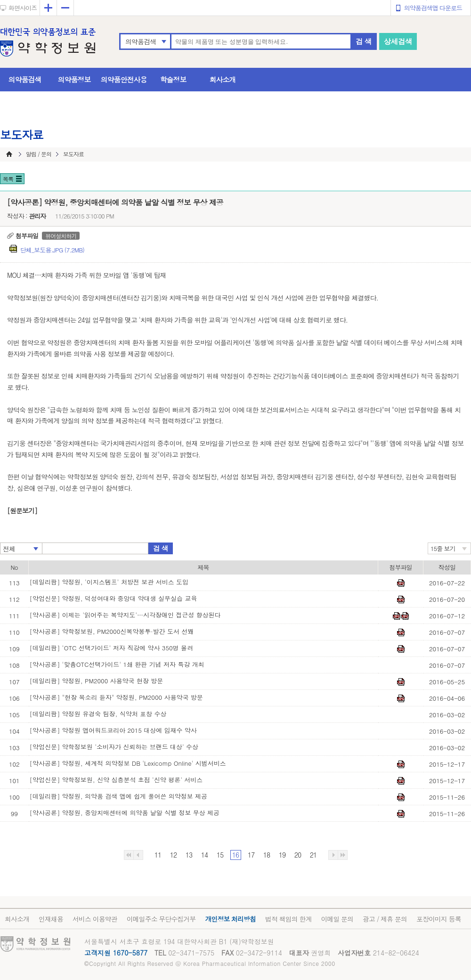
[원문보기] (22, 510)
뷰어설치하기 (61, 236)
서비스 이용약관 (95, 919)
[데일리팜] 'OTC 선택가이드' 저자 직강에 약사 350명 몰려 (111, 648)
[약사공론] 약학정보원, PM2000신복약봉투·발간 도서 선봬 (112, 631)
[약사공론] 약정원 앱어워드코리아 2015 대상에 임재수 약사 (113, 730)
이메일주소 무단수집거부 (161, 919)
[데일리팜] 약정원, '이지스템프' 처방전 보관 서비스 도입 (109, 582)
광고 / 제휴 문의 (385, 919)
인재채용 (51, 919)
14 (204, 855)
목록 (8, 179)
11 (158, 855)
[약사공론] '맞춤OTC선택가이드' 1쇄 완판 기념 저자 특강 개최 (117, 664)
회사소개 (223, 79)
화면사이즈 (23, 8)
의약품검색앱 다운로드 (433, 8)
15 (220, 855)
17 (251, 855)
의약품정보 (74, 79)
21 (313, 855)
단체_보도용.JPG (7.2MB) (52, 250)
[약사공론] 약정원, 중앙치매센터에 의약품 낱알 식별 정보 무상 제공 (125, 813)
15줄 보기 (443, 548)
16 (235, 855)
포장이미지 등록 (439, 919)
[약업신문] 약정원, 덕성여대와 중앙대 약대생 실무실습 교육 (114, 598)
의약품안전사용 (124, 79)
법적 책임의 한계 (288, 919)
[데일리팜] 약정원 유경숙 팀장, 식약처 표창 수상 (98, 714)
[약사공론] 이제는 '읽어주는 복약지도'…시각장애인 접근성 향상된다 (125, 615)
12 (173, 855)
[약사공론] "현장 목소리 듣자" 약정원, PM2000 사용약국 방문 (116, 697)
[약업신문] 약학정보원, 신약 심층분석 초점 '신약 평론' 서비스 (116, 780)
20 (298, 855)
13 (189, 855)
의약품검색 (141, 41)
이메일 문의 (337, 919)
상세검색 (398, 41)
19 (282, 855)
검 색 (364, 41)
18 (267, 855)
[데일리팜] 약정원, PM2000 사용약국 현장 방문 (97, 681)
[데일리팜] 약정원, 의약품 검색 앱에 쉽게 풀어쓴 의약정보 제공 (119, 796)
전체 (9, 549)
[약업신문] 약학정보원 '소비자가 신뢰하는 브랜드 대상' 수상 (114, 747)
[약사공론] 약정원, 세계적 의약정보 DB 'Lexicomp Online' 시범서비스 (128, 763)
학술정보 (173, 79)
